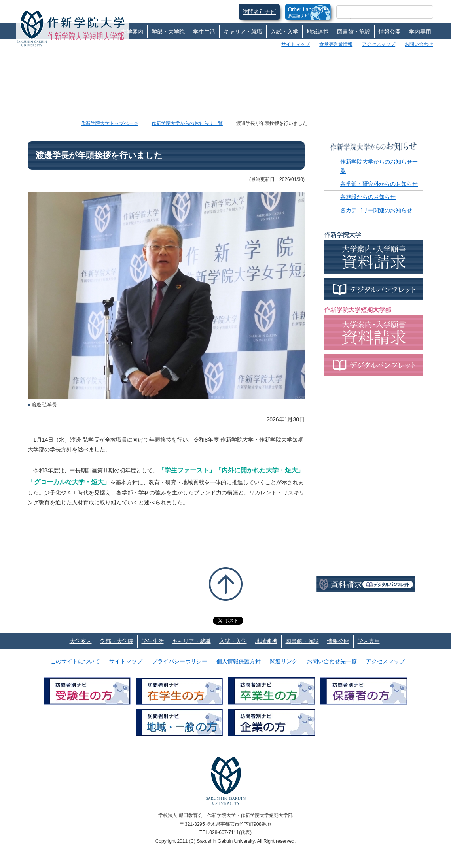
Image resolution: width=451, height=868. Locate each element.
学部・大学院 (168, 32)
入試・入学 (284, 32)
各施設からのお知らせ (368, 197)
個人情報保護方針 (239, 661)
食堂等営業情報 (336, 44)
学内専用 (420, 32)
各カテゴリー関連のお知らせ (376, 210)
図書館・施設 (354, 32)
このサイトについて (75, 661)
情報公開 (390, 32)
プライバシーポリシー (180, 661)
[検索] (375, 12)
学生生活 (204, 32)
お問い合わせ (419, 44)
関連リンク (284, 661)
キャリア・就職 (243, 32)
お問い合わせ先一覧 (332, 661)
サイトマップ (296, 44)
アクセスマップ (379, 44)
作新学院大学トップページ (110, 123)
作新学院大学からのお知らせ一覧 (187, 123)
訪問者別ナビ (259, 12)
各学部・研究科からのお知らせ (379, 184)
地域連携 (318, 32)
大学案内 (132, 32)
